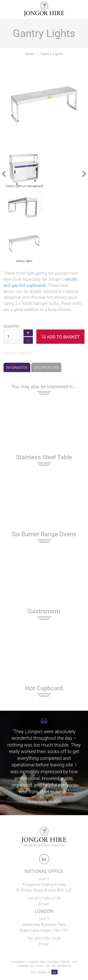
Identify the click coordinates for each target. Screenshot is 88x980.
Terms (65, 962)
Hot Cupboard (44, 688)
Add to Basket (60, 337)
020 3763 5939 (47, 938)
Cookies (53, 962)
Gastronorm (44, 611)
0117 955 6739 (47, 898)
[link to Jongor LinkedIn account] (44, 860)
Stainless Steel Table (44, 457)
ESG (75, 962)
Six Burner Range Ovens (44, 534)
